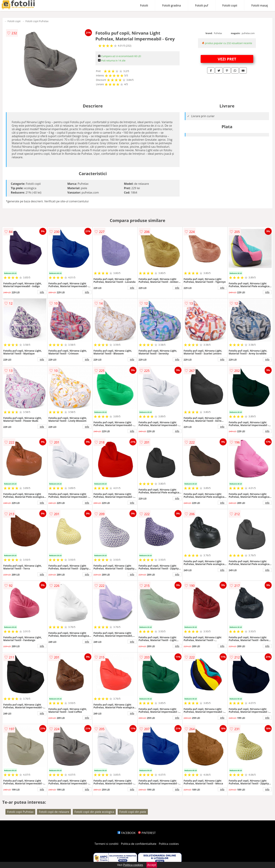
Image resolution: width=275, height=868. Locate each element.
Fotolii (144, 5)
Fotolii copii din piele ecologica (94, 812)
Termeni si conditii (107, 844)
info (42, 292)
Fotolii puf (202, 5)
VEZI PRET (227, 59)
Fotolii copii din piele (133, 812)
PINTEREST (147, 833)
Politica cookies (169, 844)
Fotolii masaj (260, 5)
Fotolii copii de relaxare (54, 812)
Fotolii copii (230, 5)
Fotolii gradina (172, 5)
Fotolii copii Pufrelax (37, 21)
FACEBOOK (127, 833)
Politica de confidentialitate (139, 844)
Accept (152, 865)
